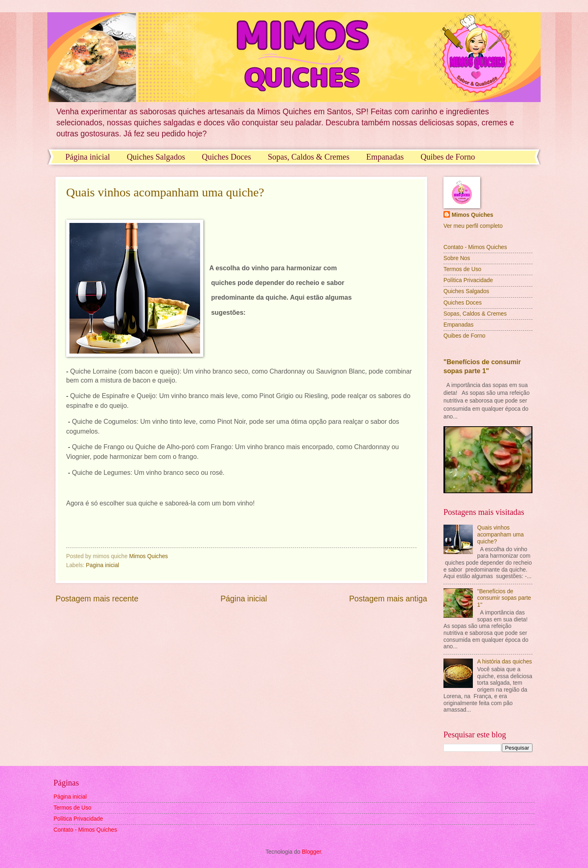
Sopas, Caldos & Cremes (309, 157)
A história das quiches (505, 662)
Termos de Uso (462, 269)
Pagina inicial (102, 565)
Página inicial (88, 157)
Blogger (311, 852)
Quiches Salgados (156, 157)
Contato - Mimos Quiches (475, 247)
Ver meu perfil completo (473, 226)
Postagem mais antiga (388, 599)
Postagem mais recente (97, 599)
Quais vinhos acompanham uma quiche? (165, 192)
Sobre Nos (457, 258)
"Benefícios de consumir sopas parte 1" (504, 598)
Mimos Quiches (472, 215)
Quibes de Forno (448, 157)
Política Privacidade (468, 280)
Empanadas (385, 157)
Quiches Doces (226, 157)
